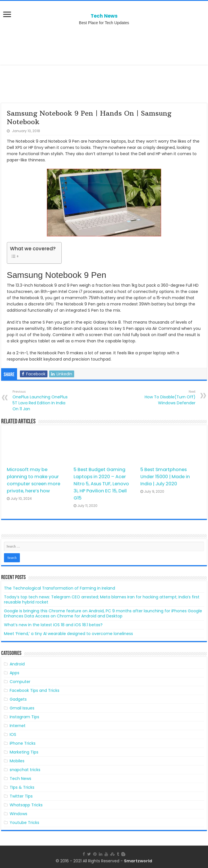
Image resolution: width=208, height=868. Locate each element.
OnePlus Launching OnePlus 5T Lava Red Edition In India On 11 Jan (42, 400)
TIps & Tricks (22, 787)
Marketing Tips (24, 752)
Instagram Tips (24, 717)
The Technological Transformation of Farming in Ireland (60, 588)
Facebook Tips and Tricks (35, 690)
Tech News (104, 16)
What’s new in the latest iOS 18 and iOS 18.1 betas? (53, 625)
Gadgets (18, 699)
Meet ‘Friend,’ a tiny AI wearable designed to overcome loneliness (68, 634)
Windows (18, 814)
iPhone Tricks (23, 743)
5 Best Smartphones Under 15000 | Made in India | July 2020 (165, 477)
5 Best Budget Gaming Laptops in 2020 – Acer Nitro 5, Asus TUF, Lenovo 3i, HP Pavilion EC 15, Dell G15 (101, 484)
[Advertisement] (104, 45)
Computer (20, 682)
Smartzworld (138, 861)
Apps (14, 673)
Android (17, 664)
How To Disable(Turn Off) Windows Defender (166, 397)
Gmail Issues (22, 708)
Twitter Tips (21, 796)
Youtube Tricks (24, 823)
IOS (13, 734)
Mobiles (17, 761)
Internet (18, 726)
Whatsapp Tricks (26, 805)
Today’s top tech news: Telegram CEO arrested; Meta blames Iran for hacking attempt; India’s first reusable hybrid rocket (102, 600)
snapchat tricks (25, 770)
